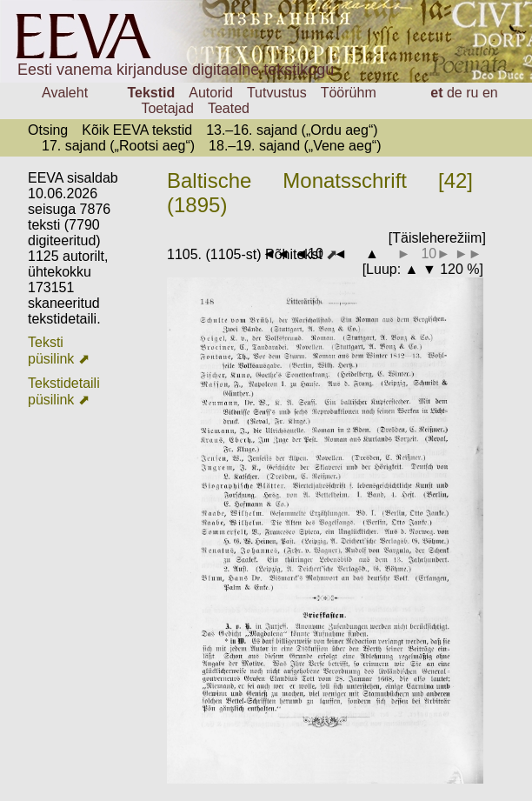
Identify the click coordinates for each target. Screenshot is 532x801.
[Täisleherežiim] (437, 238)
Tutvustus (277, 93)
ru (472, 93)
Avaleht (65, 93)
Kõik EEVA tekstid (137, 130)
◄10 (309, 254)
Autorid (211, 93)
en (490, 93)
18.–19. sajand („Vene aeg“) (295, 146)
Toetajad (167, 108)
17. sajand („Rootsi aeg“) (118, 146)
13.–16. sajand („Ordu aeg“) (292, 130)
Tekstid (151, 93)
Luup (382, 269)
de (455, 93)
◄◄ (276, 254)
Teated (229, 108)
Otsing (48, 130)
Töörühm (349, 93)
